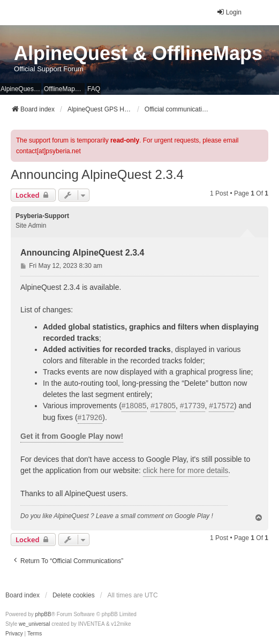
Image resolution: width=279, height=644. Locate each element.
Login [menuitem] (229, 12)
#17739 (193, 406)
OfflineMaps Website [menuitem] (64, 89)
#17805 (163, 406)
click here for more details (186, 470)
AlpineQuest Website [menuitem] (21, 89)
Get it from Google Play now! (72, 436)
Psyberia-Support (42, 216)
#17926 (90, 417)
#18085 (134, 406)
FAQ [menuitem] (94, 89)
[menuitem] (14, 634)
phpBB (43, 614)
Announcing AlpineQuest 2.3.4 (97, 174)
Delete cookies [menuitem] (74, 595)
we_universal (34, 624)
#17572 (221, 406)
